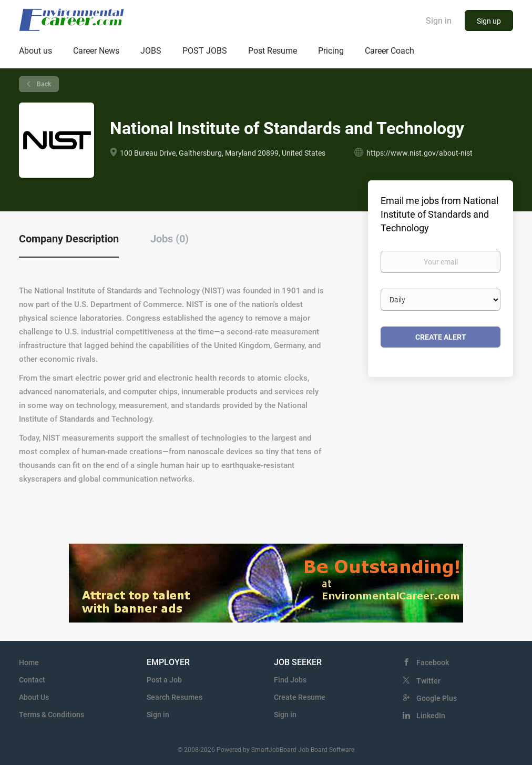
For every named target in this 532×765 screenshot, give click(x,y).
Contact (32, 680)
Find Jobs (290, 680)
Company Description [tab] (69, 239)
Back (43, 84)
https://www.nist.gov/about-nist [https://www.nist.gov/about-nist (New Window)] (420, 153)
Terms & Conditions (52, 715)
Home (29, 662)
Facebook (433, 662)
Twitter (428, 681)
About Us (34, 697)
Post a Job (164, 680)
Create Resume (300, 697)
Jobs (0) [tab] (170, 239)
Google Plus (437, 698)
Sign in (439, 21)
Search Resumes (175, 697)
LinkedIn (431, 716)
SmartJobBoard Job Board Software (303, 750)
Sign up (489, 21)
